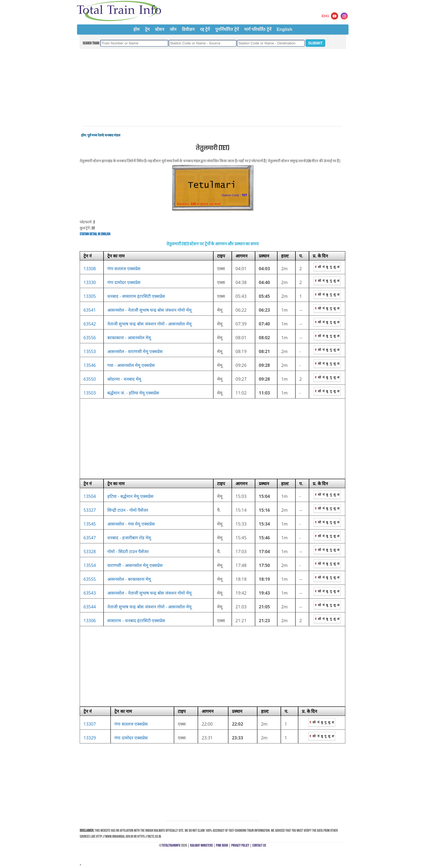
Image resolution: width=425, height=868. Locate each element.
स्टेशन (160, 29)
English (285, 29)
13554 (90, 565)
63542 (90, 324)
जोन (173, 29)
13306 (90, 621)
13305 (90, 296)
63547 (90, 538)
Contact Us (259, 845)
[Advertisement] (212, 88)
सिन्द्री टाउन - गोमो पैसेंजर (128, 510)
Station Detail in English (95, 234)
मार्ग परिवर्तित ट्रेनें (258, 29)
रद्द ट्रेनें (205, 29)
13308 (90, 269)
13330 (90, 282)
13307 (90, 724)
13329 (90, 738)
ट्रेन (147, 29)
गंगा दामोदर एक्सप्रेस (124, 282)
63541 (90, 310)
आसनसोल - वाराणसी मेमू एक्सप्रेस (135, 351)
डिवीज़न (188, 29)
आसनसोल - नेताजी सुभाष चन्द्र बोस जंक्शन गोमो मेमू (149, 310)
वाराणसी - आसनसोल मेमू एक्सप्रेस (135, 565)
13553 (90, 351)
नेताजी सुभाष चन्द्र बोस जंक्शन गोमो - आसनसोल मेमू (149, 324)
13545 (90, 524)
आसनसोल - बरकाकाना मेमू (129, 579)
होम (136, 29)
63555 (90, 579)
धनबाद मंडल (112, 135)
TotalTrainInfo (171, 845)
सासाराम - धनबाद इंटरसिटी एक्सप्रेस (136, 621)
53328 (90, 552)
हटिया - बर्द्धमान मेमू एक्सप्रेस (130, 496)
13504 (90, 496)
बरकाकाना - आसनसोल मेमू (129, 338)
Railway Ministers (201, 845)
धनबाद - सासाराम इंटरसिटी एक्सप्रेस (136, 296)
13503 (90, 393)
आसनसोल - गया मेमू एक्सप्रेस (131, 524)
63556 (90, 338)
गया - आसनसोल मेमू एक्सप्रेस (131, 365)
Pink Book (222, 845)
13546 (90, 365)
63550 (90, 379)
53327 (90, 510)
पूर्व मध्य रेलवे (95, 135)
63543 (90, 593)
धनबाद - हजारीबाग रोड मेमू (129, 538)
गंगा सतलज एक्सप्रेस (124, 269)
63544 (90, 607)
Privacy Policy (240, 845)
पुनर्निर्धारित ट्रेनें (227, 29)
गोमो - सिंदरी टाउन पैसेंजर (128, 552)
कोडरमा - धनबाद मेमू (124, 379)
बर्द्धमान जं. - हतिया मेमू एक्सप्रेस (133, 393)
